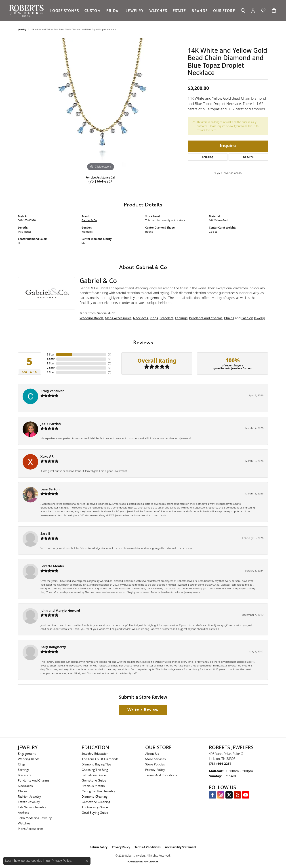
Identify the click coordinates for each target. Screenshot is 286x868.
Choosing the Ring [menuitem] (95, 770)
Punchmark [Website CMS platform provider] (151, 862)
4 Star (51, 359)
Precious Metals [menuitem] (93, 786)
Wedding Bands (91, 318)
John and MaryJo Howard (60, 611)
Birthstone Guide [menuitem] (94, 775)
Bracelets (166, 318)
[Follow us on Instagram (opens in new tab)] (221, 795)
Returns (248, 157)
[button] (243, 11)
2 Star (51, 368)
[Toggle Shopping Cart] (274, 11)
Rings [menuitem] (22, 765)
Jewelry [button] (135, 11)
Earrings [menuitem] (24, 770)
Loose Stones (65, 11)
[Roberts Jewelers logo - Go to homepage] (28, 11)
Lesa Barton (50, 489)
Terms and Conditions (161, 775)
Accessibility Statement (181, 847)
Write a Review (143, 710)
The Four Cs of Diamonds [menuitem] (100, 759)
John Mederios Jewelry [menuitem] (35, 818)
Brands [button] (200, 11)
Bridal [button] (113, 11)
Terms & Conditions (148, 847)
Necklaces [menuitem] (25, 786)
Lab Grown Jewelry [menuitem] (32, 808)
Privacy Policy (155, 770)
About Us (152, 754)
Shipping (208, 157)
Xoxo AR (47, 456)
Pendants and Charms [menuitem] (34, 781)
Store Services (156, 759)
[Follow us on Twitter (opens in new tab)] (229, 795)
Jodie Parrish (51, 424)
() (110, 354)
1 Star (51, 372)
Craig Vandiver (52, 391)
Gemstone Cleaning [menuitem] (96, 802)
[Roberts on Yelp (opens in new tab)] (237, 795)
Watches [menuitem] (24, 824)
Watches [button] (158, 11)
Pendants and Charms (206, 318)
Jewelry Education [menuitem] (95, 754)
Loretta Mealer (52, 566)
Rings (154, 318)
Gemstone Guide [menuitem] (94, 781)
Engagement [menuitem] (27, 754)
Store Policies (155, 765)
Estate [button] (179, 11)
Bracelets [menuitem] (25, 775)
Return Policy (99, 847)
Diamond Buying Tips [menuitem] (96, 765)
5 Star (51, 354)
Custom (93, 11)
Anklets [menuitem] (23, 813)
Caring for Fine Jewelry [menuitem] (98, 791)
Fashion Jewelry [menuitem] (29, 797)
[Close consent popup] (87, 861)
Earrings (181, 318)
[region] (101, 105)
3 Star (51, 363)
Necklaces (140, 318)
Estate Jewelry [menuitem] (29, 802)
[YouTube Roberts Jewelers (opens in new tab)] (246, 795)
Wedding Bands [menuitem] (29, 759)
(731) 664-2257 (101, 182)
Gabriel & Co (89, 220)
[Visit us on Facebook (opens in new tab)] (212, 795)
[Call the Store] (220, 764)
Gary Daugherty (53, 647)
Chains (229, 318)
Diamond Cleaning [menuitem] (95, 797)
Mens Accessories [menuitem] (31, 829)
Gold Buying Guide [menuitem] (95, 813)
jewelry (22, 29)
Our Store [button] (224, 11)
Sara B (45, 533)
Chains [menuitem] (23, 791)
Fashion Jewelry (253, 318)
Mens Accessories (118, 318)
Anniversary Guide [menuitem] (95, 808)
